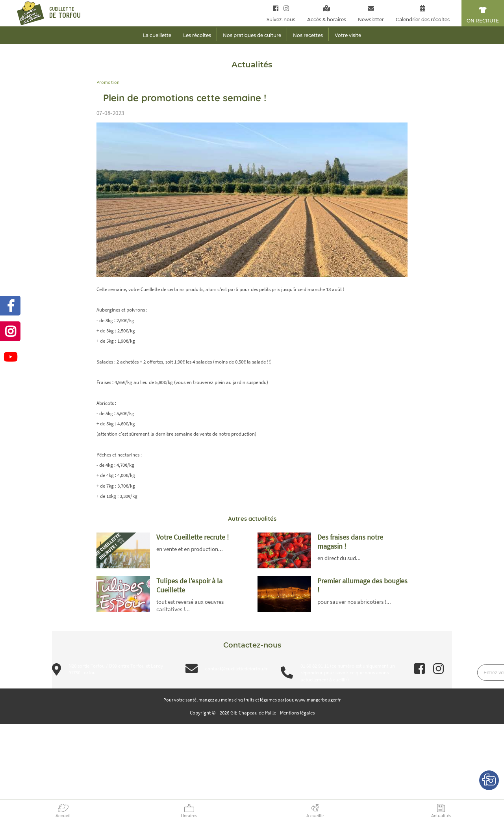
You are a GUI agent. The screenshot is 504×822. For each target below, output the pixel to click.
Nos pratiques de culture (252, 35)
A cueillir (315, 816)
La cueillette (157, 35)
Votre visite (348, 35)
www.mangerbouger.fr (318, 700)
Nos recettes (308, 35)
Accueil (63, 816)
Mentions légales (297, 713)
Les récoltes (197, 35)
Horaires (189, 816)
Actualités (441, 816)
